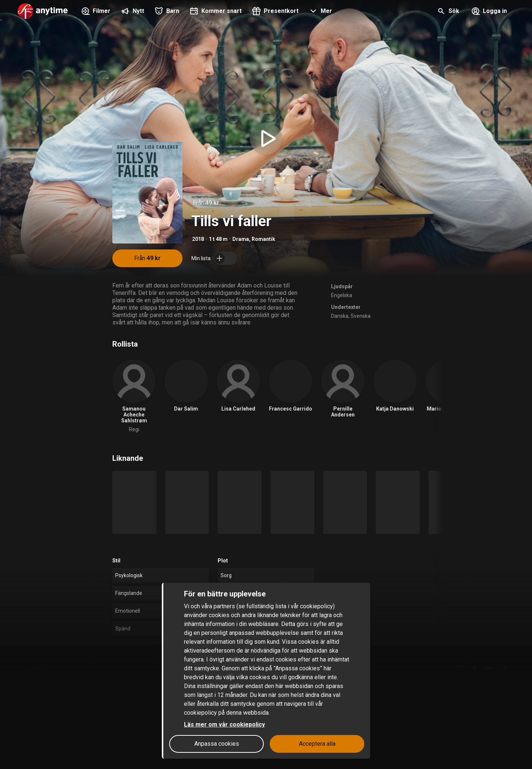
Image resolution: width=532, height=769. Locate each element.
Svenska (361, 316)
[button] (320, 12)
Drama (241, 239)
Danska (340, 316)
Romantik (263, 239)
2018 (198, 239)
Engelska (342, 295)
